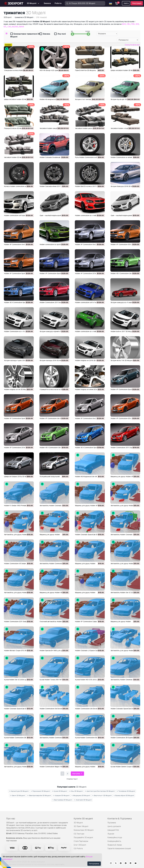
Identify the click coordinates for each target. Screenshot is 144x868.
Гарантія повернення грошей (119, 849)
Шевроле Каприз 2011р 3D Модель (18, 477)
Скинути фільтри (132, 45)
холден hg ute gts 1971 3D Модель (124, 99)
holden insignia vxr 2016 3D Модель (89, 360)
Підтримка (112, 823)
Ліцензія (111, 834)
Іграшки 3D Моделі (61, 796)
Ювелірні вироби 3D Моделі (39, 796)
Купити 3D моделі (83, 819)
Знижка (45, 34)
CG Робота (78, 849)
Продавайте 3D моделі (83, 837)
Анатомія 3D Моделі (83, 800)
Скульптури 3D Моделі (19, 791)
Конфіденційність (114, 841)
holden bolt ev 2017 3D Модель (123, 331)
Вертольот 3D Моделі (102, 796)
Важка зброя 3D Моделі (124, 796)
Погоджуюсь (94, 864)
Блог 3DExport (80, 845)
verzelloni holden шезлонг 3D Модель (89, 128)
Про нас (11, 819)
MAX (124, 24)
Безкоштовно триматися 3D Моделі (25, 35)
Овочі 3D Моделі (17, 796)
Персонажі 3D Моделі (40, 791)
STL (5, 27)
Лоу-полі (60, 34)
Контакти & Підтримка (120, 819)
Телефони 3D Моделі (126, 791)
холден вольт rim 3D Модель (122, 360)
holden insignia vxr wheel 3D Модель (89, 389)
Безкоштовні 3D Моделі (84, 830)
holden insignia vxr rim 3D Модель (17, 389)
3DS (137, 24)
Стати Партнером (81, 841)
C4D (9, 27)
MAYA (22, 27)
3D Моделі (78, 823)
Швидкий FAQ (113, 830)
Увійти (126, 3)
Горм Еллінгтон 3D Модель (85, 70)
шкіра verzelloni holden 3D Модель (124, 70)
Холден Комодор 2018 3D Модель (124, 186)
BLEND (15, 27)
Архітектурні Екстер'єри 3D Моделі (100, 791)
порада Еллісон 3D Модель (15, 128)
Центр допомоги (114, 826)
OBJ (129, 24)
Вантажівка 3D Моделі (62, 800)
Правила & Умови (115, 845)
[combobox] (107, 34)
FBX (133, 24)
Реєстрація (137, 3)
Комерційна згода (115, 837)
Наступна (77, 774)
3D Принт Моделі (81, 826)
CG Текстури (79, 834)
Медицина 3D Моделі (81, 796)
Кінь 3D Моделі (76, 791)
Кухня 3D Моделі (59, 791)
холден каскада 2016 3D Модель (53, 360)
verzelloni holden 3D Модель (15, 157)
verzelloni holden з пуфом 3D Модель (125, 128)
